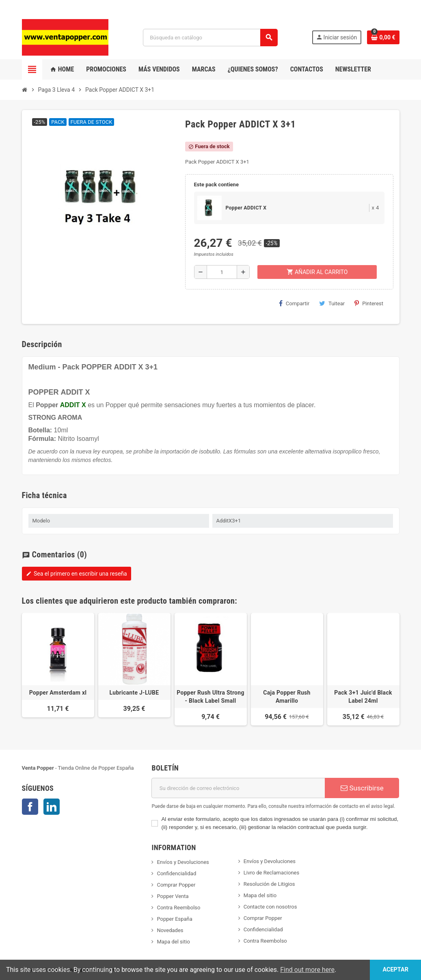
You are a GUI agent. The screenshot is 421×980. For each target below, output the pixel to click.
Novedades (170, 930)
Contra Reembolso (178, 908)
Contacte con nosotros (270, 907)
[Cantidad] (222, 272)
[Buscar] (210, 38)
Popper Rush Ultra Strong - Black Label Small (210, 697)
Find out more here (307, 970)
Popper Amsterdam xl (58, 693)
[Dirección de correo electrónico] (238, 788)
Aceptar (396, 970)
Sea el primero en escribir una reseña (77, 574)
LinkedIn (52, 807)
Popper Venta (173, 896)
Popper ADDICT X (246, 208)
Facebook (30, 807)
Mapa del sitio (173, 942)
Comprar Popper (176, 885)
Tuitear (332, 303)
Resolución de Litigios (269, 884)
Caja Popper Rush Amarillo (287, 697)
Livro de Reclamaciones (271, 873)
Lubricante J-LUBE (134, 693)
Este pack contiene (216, 185)
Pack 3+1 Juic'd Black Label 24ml (363, 697)
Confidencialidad (176, 873)
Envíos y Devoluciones (183, 862)
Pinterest (369, 303)
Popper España (174, 919)
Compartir (294, 303)
